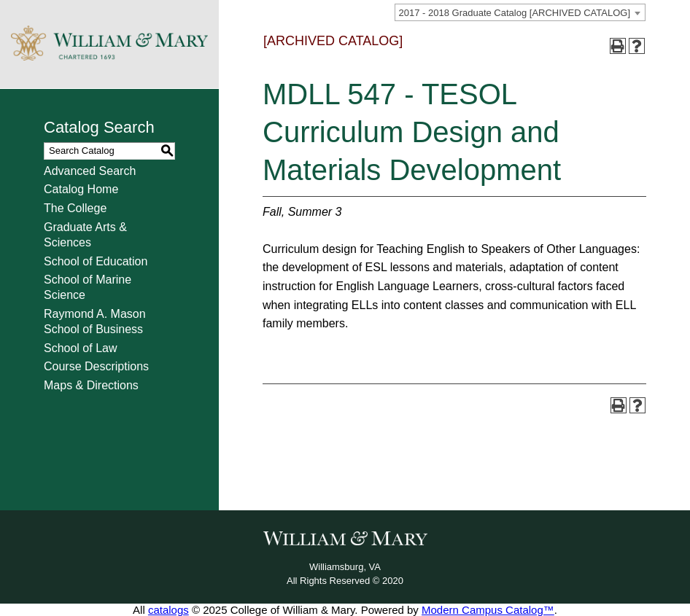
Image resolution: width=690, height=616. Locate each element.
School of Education (96, 261)
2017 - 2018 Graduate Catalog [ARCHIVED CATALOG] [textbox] (515, 13)
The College (75, 208)
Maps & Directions (91, 385)
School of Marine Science (88, 287)
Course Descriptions (96, 366)
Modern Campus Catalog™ (488, 610)
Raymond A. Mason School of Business (95, 321)
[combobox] (520, 12)
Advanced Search (90, 171)
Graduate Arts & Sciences (85, 235)
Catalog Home (81, 189)
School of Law (81, 348)
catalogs (168, 610)
